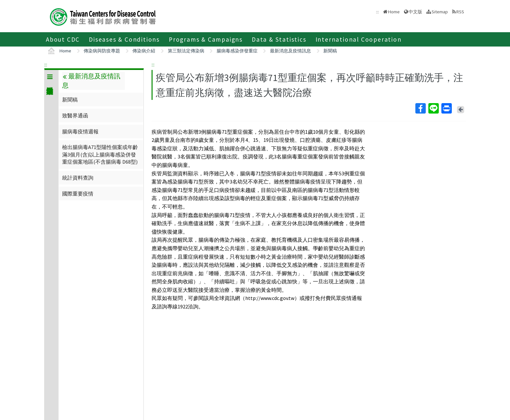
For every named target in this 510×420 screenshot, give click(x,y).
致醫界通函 (75, 115)
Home (394, 12)
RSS (460, 12)
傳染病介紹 (144, 51)
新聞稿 (330, 51)
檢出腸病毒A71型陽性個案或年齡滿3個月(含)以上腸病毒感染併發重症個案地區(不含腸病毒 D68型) (100, 154)
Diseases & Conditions (124, 39)
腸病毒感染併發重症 (237, 51)
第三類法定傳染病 (186, 51)
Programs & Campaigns (206, 39)
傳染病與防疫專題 (102, 51)
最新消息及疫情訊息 (290, 51)
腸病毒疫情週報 (80, 131)
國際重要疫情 (78, 194)
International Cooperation (359, 39)
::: (46, 64)
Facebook (420, 108)
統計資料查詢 (78, 178)
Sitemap (440, 12)
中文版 (415, 12)
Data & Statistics (279, 39)
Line (433, 108)
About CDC (63, 39)
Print (446, 108)
